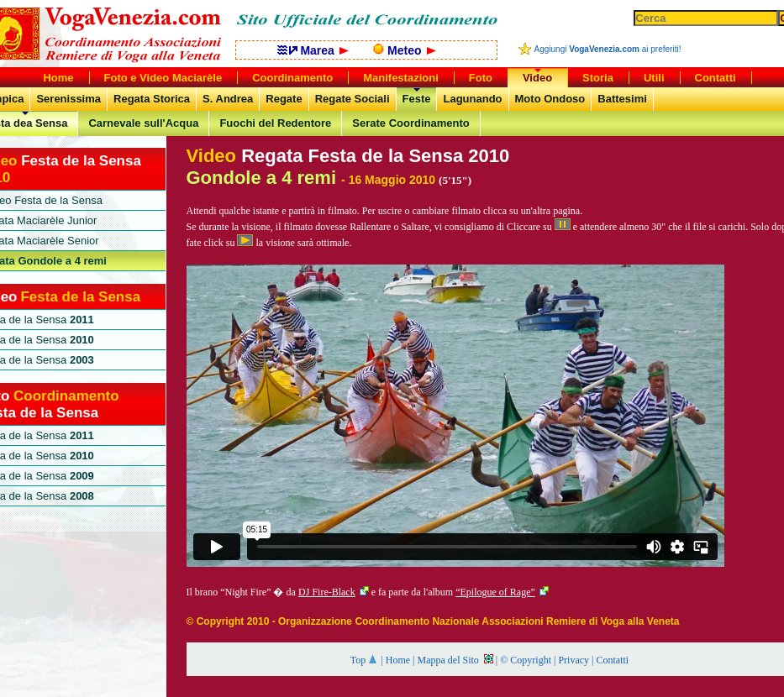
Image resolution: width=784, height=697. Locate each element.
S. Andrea (228, 99)
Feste (417, 99)
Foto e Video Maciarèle (163, 78)
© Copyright (526, 660)
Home (398, 660)
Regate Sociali (353, 99)
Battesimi (622, 99)
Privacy (574, 660)
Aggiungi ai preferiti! (608, 49)
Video (537, 78)
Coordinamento (292, 78)
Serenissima (68, 99)
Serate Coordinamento (410, 123)
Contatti (612, 660)
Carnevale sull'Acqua (143, 123)
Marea (313, 50)
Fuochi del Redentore (275, 123)
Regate (284, 99)
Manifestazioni (401, 78)
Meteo (404, 50)
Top (365, 660)
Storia (598, 78)
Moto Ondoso (550, 99)
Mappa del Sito (455, 660)
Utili (654, 78)
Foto (481, 78)
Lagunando (472, 99)
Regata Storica (152, 99)
